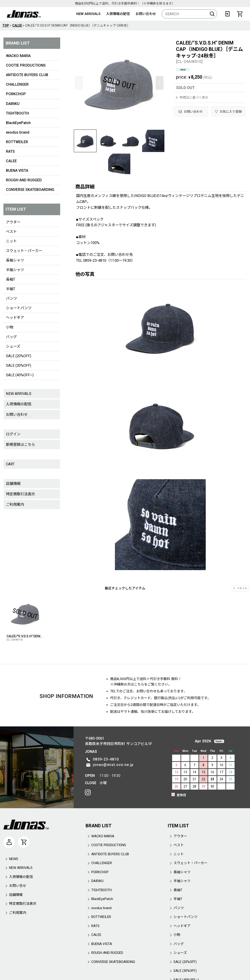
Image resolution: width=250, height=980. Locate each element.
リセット (240, 588)
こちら (139, 684)
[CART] (240, 14)
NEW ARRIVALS (88, 14)
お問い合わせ (146, 14)
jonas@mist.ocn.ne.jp (113, 765)
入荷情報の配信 (118, 14)
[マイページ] (9, 842)
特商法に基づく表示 (192, 97)
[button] (79, 83)
